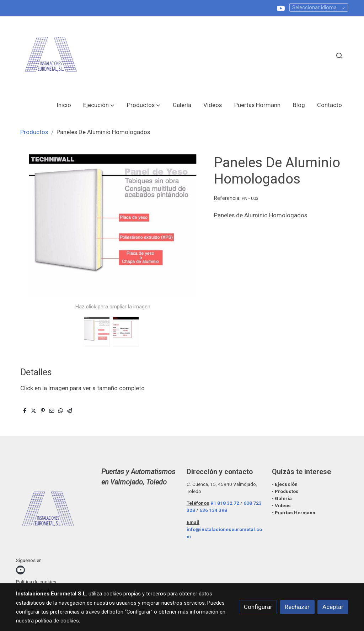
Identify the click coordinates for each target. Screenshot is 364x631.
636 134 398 (213, 510)
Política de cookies (36, 582)
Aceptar (333, 607)
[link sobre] (54, 511)
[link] (51, 55)
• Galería (282, 499)
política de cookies (57, 621)
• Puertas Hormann (294, 513)
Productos (34, 132)
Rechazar (297, 607)
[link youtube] (281, 8)
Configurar (258, 607)
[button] (99, 105)
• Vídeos (281, 506)
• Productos (285, 491)
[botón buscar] (339, 55)
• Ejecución (285, 484)
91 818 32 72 (225, 503)
